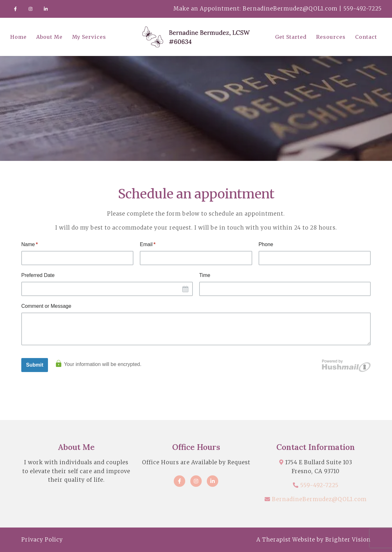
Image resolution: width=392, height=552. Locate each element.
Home (18, 37)
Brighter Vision (348, 540)
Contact (366, 37)
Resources (331, 37)
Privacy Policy (42, 540)
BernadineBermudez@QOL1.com (319, 499)
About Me (49, 37)
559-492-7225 (319, 485)
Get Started (291, 37)
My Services (89, 37)
